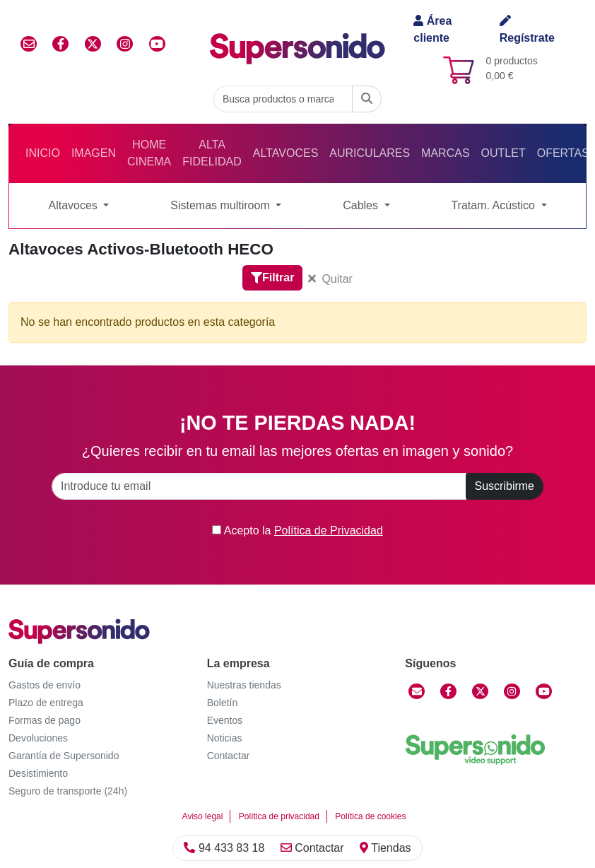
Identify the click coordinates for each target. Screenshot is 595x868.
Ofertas (563, 153)
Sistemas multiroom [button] (222, 205)
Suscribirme (505, 486)
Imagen (94, 153)
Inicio (43, 153)
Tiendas (385, 848)
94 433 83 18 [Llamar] (224, 848)
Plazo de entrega (46, 703)
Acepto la (297, 530)
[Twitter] (480, 691)
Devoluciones (38, 738)
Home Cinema (149, 153)
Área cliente (432, 29)
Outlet (503, 153)
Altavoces (285, 153)
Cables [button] (362, 205)
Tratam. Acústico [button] (494, 205)
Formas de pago (45, 720)
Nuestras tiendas (244, 685)
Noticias (225, 738)
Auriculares (370, 153)
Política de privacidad (279, 816)
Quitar (330, 279)
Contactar (312, 848)
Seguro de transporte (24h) (68, 791)
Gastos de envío (45, 685)
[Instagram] (512, 691)
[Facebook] (448, 691)
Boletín (223, 703)
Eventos (225, 720)
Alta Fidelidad (212, 153)
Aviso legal (203, 816)
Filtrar (272, 277)
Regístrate (527, 29)
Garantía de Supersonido (64, 756)
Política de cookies (370, 816)
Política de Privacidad (329, 530)
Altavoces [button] (74, 205)
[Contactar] (417, 691)
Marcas (445, 153)
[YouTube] (544, 691)
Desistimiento (38, 773)
